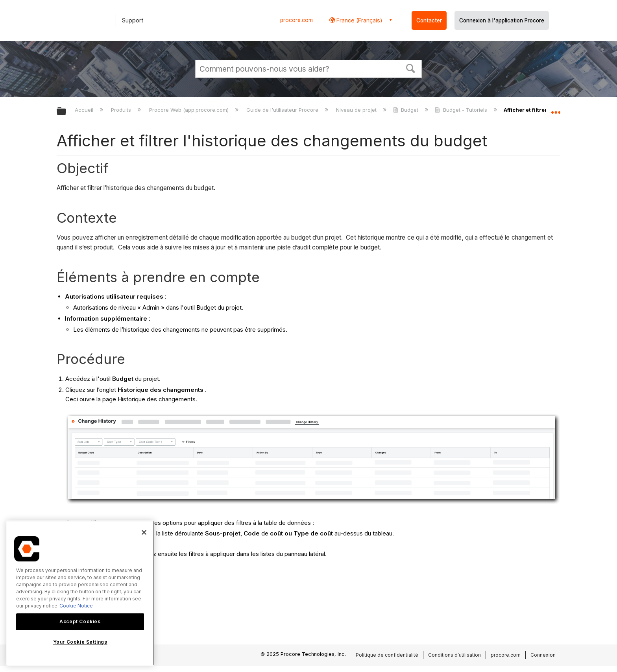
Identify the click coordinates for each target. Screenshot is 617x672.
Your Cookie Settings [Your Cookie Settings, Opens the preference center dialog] (80, 642)
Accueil (85, 110)
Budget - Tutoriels (462, 110)
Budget (406, 110)
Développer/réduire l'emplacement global (556, 109)
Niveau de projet (357, 110)
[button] (411, 68)
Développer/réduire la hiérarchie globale (67, 112)
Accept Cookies (80, 621)
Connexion (543, 655)
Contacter (429, 20)
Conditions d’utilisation (454, 655)
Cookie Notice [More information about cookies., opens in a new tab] (76, 606)
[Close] (144, 532)
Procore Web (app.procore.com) (190, 110)
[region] (80, 593)
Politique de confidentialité (387, 655)
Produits (122, 110)
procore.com (296, 20)
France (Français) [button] (359, 20)
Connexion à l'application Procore (502, 20)
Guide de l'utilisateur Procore (283, 110)
